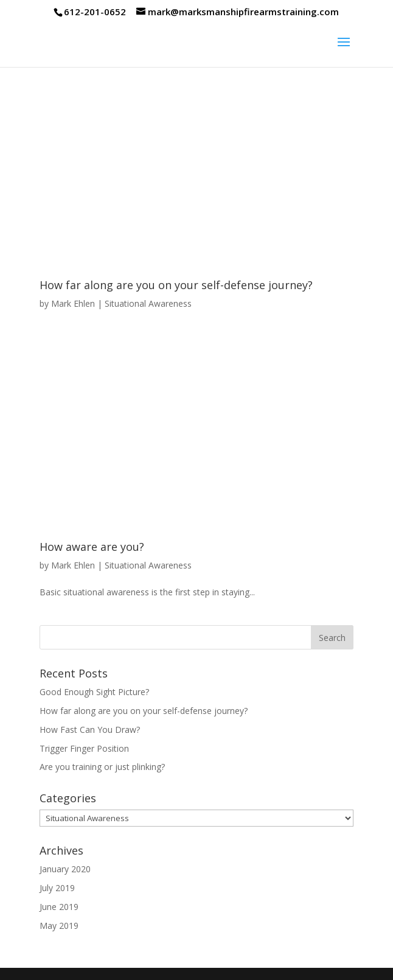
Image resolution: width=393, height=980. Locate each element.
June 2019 (59, 907)
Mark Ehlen (73, 303)
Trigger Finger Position (84, 748)
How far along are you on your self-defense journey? (176, 285)
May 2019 (59, 926)
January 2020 (65, 869)
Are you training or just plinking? (102, 767)
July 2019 (57, 888)
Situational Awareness (148, 303)
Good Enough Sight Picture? (94, 692)
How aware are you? (92, 547)
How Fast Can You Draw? (90, 730)
